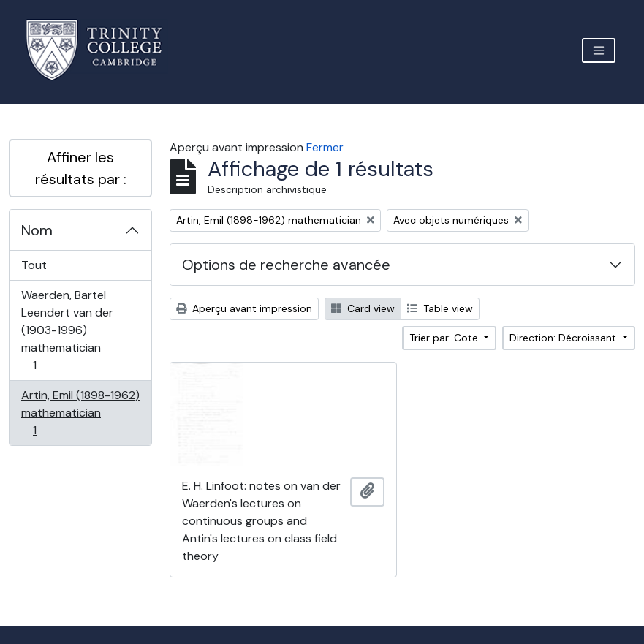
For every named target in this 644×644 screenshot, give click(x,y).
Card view (363, 308)
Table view (440, 308)
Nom (37, 230)
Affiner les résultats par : (81, 168)
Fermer (325, 147)
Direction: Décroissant (564, 338)
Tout (34, 265)
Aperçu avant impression (244, 308)
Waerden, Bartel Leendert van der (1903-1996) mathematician (67, 330)
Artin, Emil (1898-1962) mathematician (80, 413)
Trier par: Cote (445, 338)
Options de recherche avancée (286, 265)
